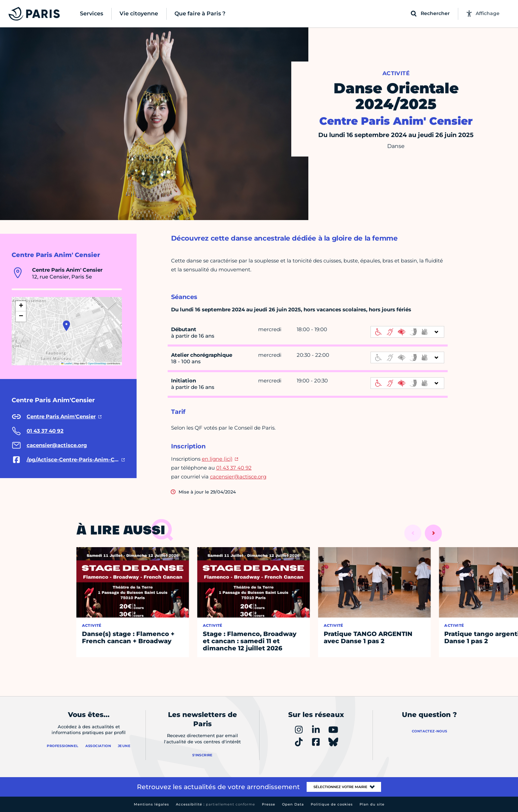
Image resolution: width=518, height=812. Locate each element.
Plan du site (372, 804)
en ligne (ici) (217, 459)
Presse (269, 804)
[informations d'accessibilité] (407, 332)
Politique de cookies (332, 804)
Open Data (293, 804)
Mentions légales (151, 804)
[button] (66, 326)
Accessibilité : (215, 804)
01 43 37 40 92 (234, 468)
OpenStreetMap (97, 363)
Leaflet (67, 363)
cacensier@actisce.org (238, 477)
